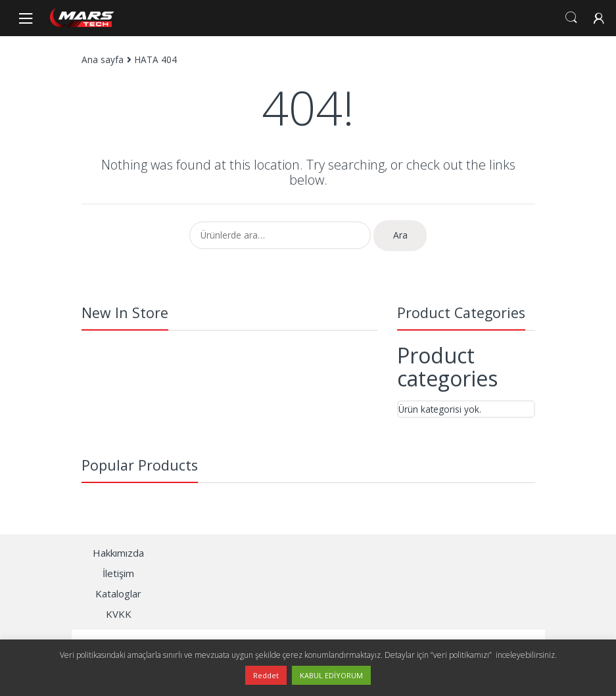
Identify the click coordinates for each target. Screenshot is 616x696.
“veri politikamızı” (462, 655)
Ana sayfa (103, 59)
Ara (400, 235)
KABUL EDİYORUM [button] (331, 675)
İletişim (118, 573)
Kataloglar (118, 593)
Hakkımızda (118, 553)
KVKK (119, 614)
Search (571, 18)
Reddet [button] (266, 675)
